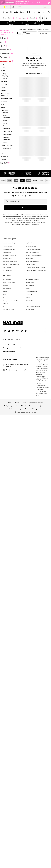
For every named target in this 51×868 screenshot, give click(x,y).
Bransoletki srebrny (9, 302)
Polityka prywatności (11, 530)
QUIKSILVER (30, 359)
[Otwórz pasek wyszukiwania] (46, 18)
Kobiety (6, 12)
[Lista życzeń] (44, 12)
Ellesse (28, 347)
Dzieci (22, 12)
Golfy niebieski (7, 305)
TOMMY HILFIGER (32, 350)
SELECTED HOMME (9, 341)
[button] (30, 33)
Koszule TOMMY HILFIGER (11, 323)
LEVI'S (5, 353)
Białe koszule (30, 317)
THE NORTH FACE (8, 368)
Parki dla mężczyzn (9, 308)
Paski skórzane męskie (10, 320)
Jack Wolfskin (7, 347)
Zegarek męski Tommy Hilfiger (36, 326)
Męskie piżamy (31, 302)
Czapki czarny (7, 311)
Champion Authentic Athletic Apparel (12, 361)
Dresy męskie (7, 326)
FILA (4, 356)
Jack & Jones (7, 338)
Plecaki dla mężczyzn (9, 314)
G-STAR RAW (30, 344)
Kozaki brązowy (31, 305)
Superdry (6, 344)
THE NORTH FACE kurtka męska (36, 329)
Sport (40, 29)
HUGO (28, 356)
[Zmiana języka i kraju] (46, 7)
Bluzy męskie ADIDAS (33, 311)
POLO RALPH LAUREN (33, 365)
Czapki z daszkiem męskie (34, 314)
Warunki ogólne (26, 530)
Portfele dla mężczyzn (33, 308)
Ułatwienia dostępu (15, 533)
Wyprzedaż (32, 29)
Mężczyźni (14, 12)
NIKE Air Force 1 (7, 329)
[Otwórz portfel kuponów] (28, 12)
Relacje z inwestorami (36, 526)
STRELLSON (30, 368)
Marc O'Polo (30, 341)
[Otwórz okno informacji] (49, 3)
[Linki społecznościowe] (5, 454)
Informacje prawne (41, 530)
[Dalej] (42, 18)
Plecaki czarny (30, 323)
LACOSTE (29, 353)
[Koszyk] (49, 12)
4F (3, 365)
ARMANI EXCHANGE (32, 338)
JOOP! (5, 350)
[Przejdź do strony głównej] (14, 446)
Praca (24, 526)
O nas (9, 526)
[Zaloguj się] (34, 12)
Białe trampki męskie (33, 320)
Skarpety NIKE (7, 317)
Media (17, 526)
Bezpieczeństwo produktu (34, 533)
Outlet (7, 7)
